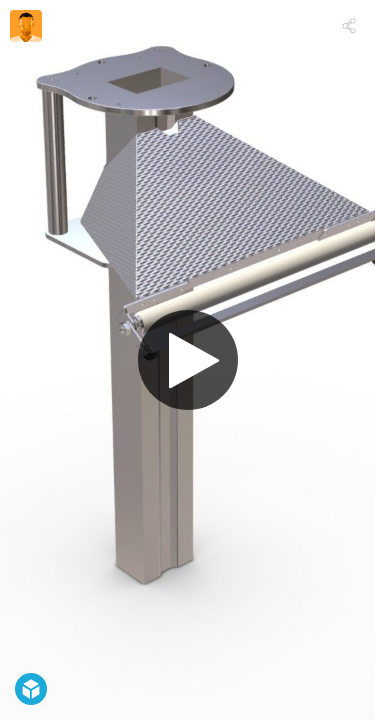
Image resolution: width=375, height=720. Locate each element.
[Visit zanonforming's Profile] (26, 26)
